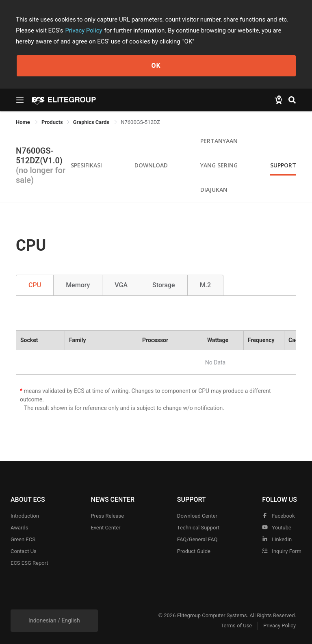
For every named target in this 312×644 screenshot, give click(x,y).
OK (156, 66)
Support (283, 165)
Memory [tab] (78, 285)
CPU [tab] (35, 285)
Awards (19, 528)
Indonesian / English (54, 620)
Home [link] (24, 122)
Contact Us (24, 551)
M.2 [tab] (206, 285)
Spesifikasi (86, 165)
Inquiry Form (282, 551)
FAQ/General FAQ (197, 539)
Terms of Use (235, 626)
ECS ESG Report (29, 563)
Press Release (107, 516)
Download (151, 165)
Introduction (25, 516)
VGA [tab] (121, 285)
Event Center (105, 528)
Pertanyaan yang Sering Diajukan (219, 165)
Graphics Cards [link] (92, 122)
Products (52, 122)
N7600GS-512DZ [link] (140, 122)
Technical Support (198, 528)
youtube (277, 528)
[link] (52, 122)
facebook (278, 516)
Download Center (197, 516)
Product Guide (194, 551)
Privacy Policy (84, 30)
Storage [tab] (164, 285)
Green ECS (23, 539)
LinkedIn (277, 539)
